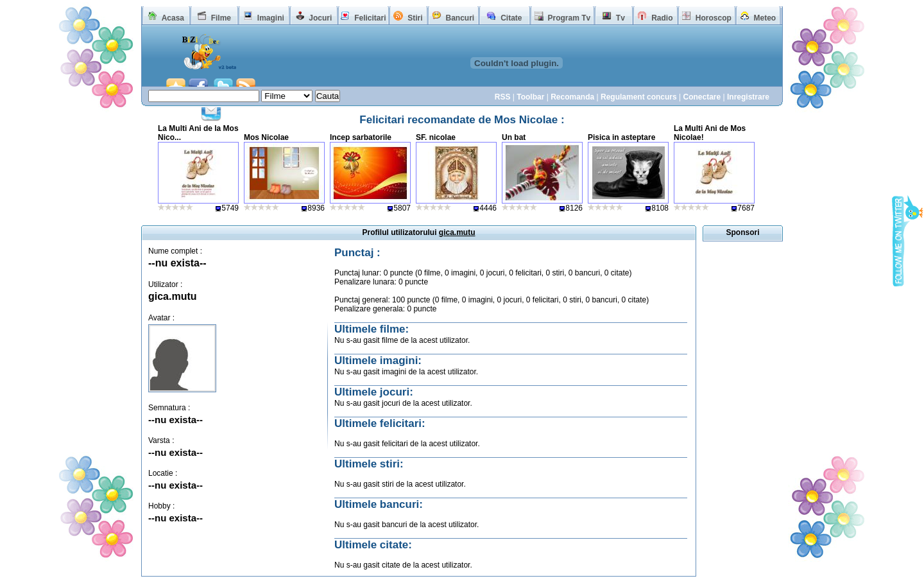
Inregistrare (748, 97)
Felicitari (370, 18)
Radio (662, 18)
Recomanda (572, 97)
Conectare (702, 97)
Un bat (514, 137)
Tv (620, 18)
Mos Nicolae (266, 137)
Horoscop (714, 18)
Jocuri (320, 18)
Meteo (765, 18)
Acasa (173, 18)
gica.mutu (173, 296)
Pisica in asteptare (621, 137)
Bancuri (460, 18)
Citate (511, 18)
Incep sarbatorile (361, 137)
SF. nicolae (436, 137)
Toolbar (530, 97)
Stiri (415, 18)
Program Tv (569, 18)
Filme (221, 18)
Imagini (271, 18)
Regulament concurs (639, 97)
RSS (503, 97)
